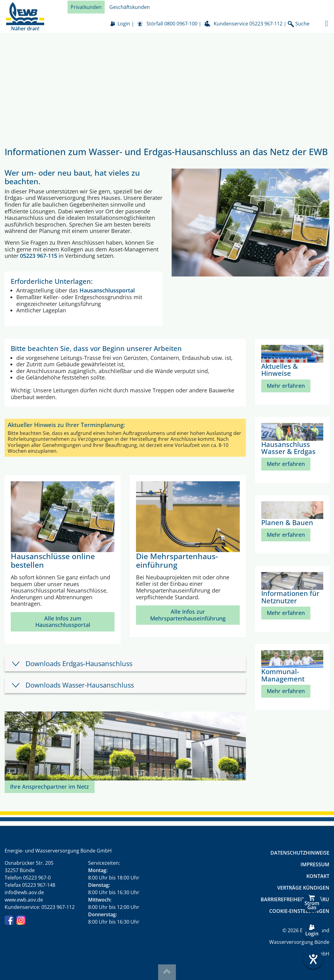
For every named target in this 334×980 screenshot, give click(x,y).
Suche (299, 24)
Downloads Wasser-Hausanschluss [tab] (80, 685)
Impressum (315, 864)
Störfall (172, 24)
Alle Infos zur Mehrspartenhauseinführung (188, 615)
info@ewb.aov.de (24, 892)
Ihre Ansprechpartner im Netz (50, 787)
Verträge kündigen (303, 888)
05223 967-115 (39, 256)
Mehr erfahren (286, 386)
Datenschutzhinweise (300, 853)
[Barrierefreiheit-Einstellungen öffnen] (312, 959)
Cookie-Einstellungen (299, 911)
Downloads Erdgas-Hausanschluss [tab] (79, 664)
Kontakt (318, 876)
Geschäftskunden (130, 7)
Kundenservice (248, 24)
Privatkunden (86, 7)
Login (124, 24)
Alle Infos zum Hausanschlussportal (63, 622)
